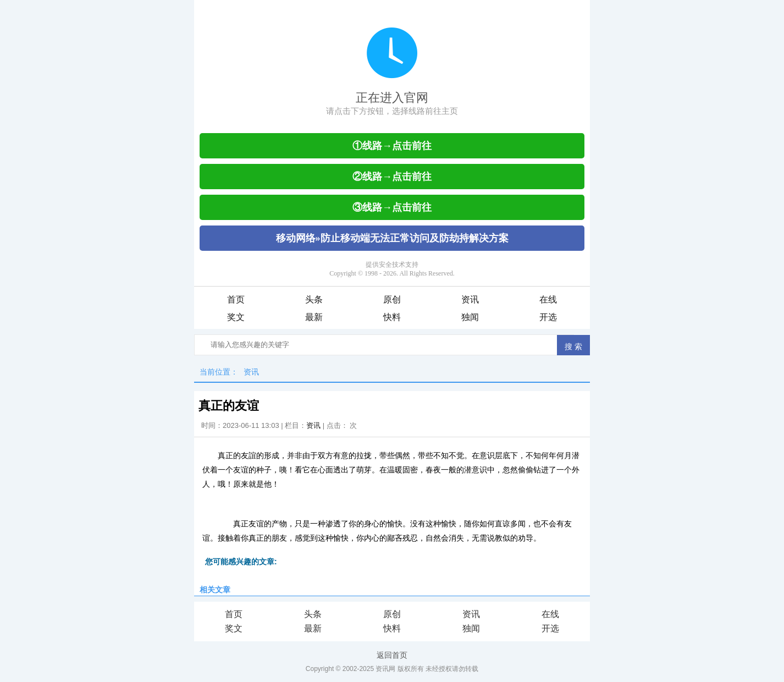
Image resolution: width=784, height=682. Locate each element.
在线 (548, 299)
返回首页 (392, 655)
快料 (392, 317)
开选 (548, 317)
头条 (314, 299)
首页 (236, 299)
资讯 (470, 299)
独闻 (470, 317)
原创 (392, 299)
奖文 (236, 317)
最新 (314, 317)
